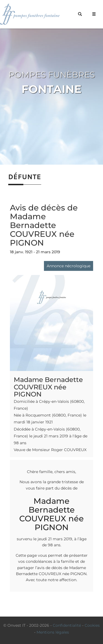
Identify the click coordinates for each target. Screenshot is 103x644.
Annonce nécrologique (69, 266)
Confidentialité (67, 625)
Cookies (92, 625)
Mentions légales (53, 632)
